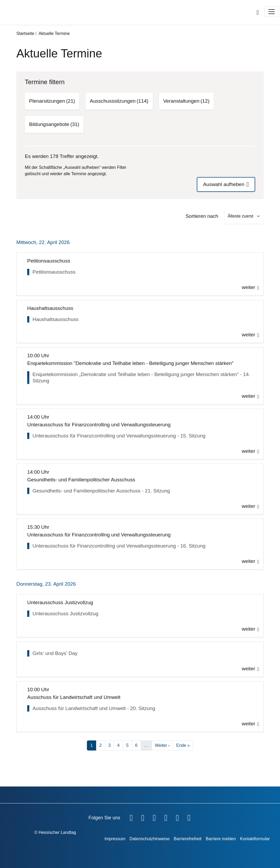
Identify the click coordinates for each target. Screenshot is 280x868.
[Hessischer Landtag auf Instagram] (166, 817)
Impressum (115, 839)
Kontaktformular (255, 839)
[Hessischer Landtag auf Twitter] (154, 817)
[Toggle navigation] (272, 12)
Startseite (25, 33)
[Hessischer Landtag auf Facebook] (131, 817)
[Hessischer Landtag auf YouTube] (143, 817)
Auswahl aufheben (224, 184)
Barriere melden (221, 839)
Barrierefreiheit (188, 839)
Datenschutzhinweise (150, 839)
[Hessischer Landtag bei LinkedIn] (189, 817)
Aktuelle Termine (54, 33)
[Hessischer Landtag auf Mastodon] (178, 817)
